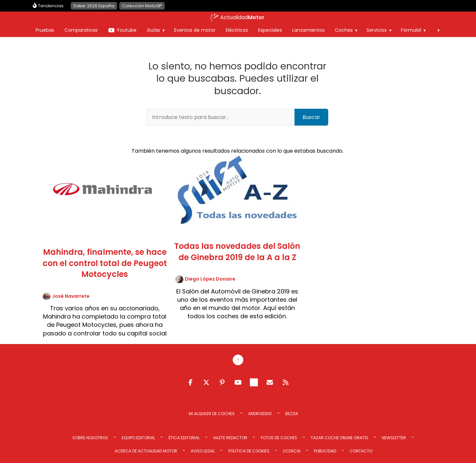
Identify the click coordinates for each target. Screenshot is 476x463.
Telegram (254, 382)
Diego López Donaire (210, 279)
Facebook (190, 382)
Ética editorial (184, 438)
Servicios (377, 30)
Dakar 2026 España (94, 6)
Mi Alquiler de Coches (212, 414)
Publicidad (325, 451)
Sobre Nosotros (90, 438)
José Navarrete (71, 296)
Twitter (206, 382)
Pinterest (222, 382)
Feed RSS (286, 382)
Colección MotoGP (142, 6)
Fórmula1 (411, 30)
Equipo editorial (138, 438)
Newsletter (394, 438)
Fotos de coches (279, 438)
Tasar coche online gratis (339, 438)
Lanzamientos (308, 30)
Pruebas (45, 30)
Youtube (127, 30)
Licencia (292, 451)
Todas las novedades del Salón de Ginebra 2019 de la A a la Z (237, 252)
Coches (344, 30)
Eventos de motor (195, 30)
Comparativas (81, 30)
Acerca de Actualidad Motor (146, 451)
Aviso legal (203, 451)
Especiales (270, 30)
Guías (153, 30)
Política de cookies (249, 451)
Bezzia (292, 414)
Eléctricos (237, 30)
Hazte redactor (230, 438)
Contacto (361, 451)
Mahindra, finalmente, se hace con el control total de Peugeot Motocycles (105, 263)
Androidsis (260, 414)
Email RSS (270, 382)
